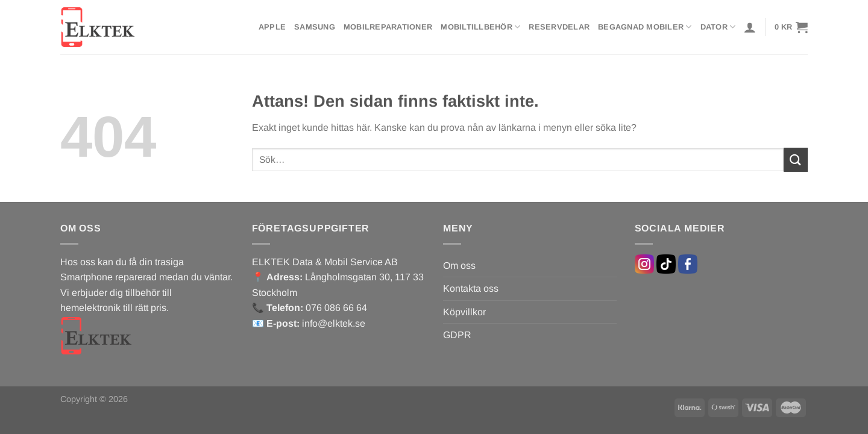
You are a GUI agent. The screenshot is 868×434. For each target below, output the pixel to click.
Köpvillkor (464, 312)
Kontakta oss (471, 288)
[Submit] (796, 159)
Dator (718, 27)
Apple (272, 27)
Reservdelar (559, 27)
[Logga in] (750, 27)
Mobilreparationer (388, 27)
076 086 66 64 (336, 308)
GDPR (457, 335)
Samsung (315, 27)
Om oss (459, 266)
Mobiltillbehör (480, 27)
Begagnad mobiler (645, 27)
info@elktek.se (334, 323)
